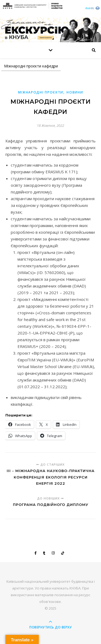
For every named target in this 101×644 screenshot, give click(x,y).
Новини (75, 92)
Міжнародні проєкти (41, 92)
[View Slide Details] (50, 30)
